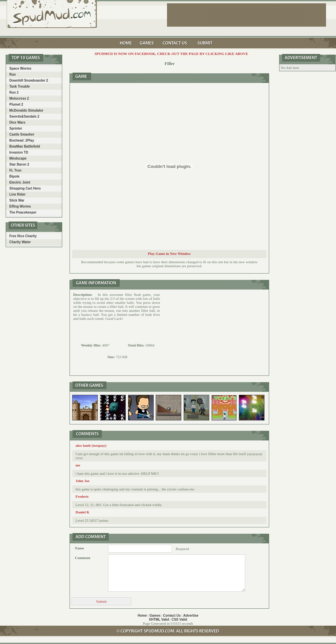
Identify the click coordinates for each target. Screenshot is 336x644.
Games (155, 616)
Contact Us (172, 616)
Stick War (17, 200)
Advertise (191, 616)
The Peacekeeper (23, 212)
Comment (83, 558)
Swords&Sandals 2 (24, 116)
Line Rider (17, 194)
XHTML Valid (159, 620)
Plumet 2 (16, 104)
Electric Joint (20, 182)
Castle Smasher (22, 134)
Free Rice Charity (23, 236)
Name (80, 548)
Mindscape (18, 158)
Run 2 (14, 92)
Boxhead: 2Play (22, 140)
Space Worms (20, 68)
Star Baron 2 (19, 164)
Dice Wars (17, 122)
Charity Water (20, 242)
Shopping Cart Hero (25, 188)
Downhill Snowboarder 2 (29, 80)
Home (142, 616)
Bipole (14, 176)
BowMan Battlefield (25, 146)
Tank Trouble (20, 86)
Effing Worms (20, 206)
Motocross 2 (19, 98)
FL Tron (15, 170)
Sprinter (16, 128)
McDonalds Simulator (26, 110)
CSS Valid (179, 620)
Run (12, 74)
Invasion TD (19, 152)
